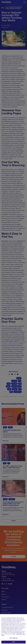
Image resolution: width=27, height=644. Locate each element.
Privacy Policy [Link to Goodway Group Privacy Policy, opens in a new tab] (19, 635)
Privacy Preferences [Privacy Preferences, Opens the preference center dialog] (13, 639)
